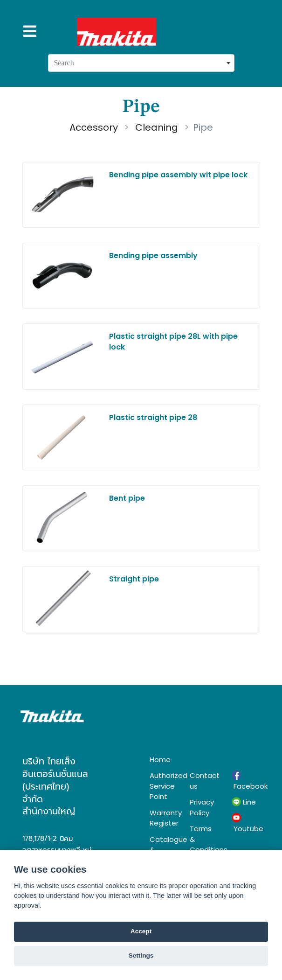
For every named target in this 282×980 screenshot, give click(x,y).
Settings (141, 955)
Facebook (246, 781)
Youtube (246, 823)
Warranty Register (163, 818)
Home (160, 759)
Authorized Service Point (163, 786)
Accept (141, 931)
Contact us (204, 781)
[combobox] (141, 63)
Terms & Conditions (204, 839)
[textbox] (141, 63)
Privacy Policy (202, 807)
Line (244, 802)
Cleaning (155, 127)
